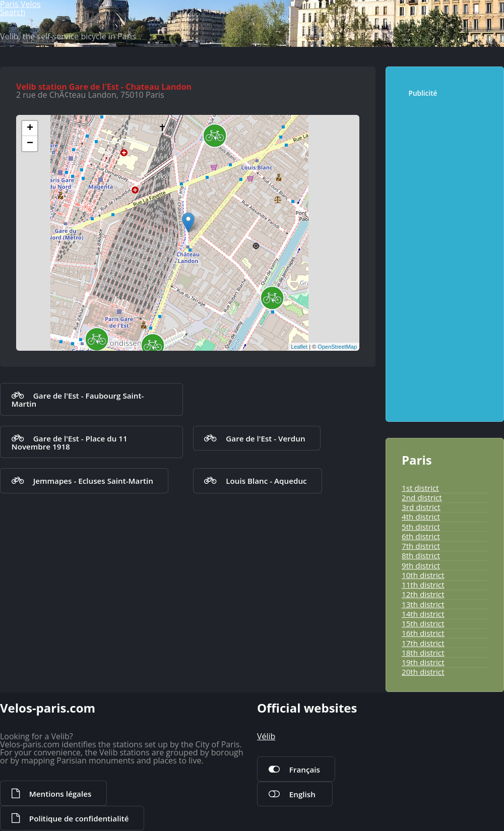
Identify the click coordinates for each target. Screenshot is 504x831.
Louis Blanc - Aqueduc (266, 481)
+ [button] (30, 129)
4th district (421, 517)
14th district (423, 614)
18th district (423, 653)
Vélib (266, 736)
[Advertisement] (449, 254)
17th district (423, 643)
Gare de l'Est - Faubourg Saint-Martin (78, 400)
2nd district (422, 497)
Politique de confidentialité (79, 818)
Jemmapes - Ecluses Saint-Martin (93, 481)
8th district (421, 555)
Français (305, 770)
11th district (423, 585)
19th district (423, 662)
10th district (423, 575)
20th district (423, 672)
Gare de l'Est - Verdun (265, 438)
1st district (420, 488)
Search (13, 12)
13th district (423, 604)
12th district (423, 594)
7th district (421, 546)
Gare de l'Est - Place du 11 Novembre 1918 (70, 442)
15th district (423, 623)
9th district (421, 565)
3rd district (421, 507)
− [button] (30, 144)
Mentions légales (60, 794)
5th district (421, 527)
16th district (423, 633)
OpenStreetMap (337, 347)
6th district (421, 536)
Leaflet (299, 347)
